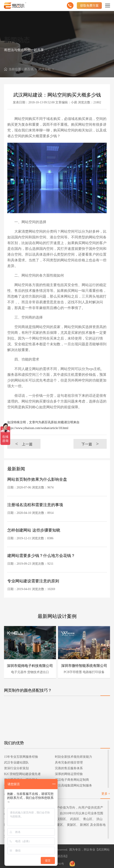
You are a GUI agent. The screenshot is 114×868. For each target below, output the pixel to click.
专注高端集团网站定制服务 (73, 785)
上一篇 (24, 444)
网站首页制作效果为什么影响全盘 (37, 479)
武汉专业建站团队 (16, 763)
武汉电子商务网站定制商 (72, 780)
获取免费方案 (89, 6)
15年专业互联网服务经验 (21, 757)
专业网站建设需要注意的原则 (33, 581)
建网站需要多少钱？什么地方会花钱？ (41, 556)
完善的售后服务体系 (69, 768)
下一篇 (90, 444)
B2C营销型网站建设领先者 (22, 774)
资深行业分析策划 (16, 768)
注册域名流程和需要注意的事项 (35, 505)
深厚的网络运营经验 (69, 774)
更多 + (106, 794)
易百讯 (29, 69)
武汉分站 (44, 69)
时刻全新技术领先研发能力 (73, 757)
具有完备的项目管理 (69, 763)
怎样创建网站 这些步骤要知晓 (34, 530)
